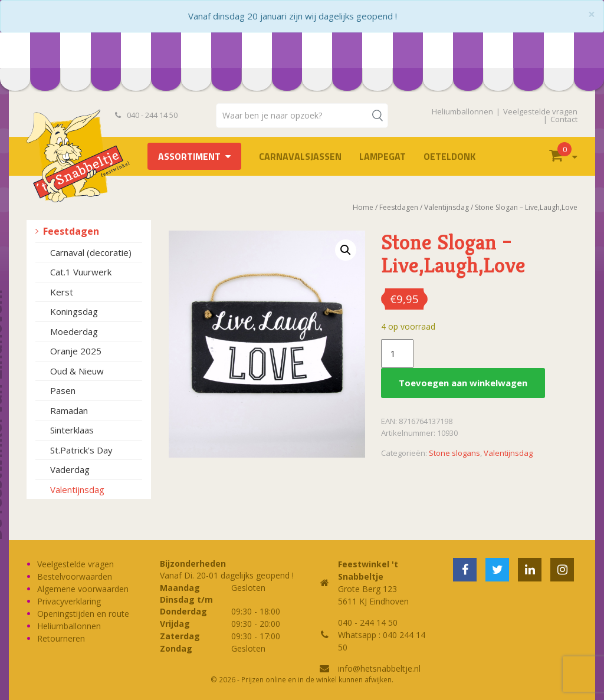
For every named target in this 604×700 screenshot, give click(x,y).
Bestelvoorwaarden (75, 576)
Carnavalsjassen (300, 156)
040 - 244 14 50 (146, 115)
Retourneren (61, 638)
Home (363, 207)
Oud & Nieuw (77, 371)
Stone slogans (454, 453)
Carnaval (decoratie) (91, 252)
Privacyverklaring (69, 601)
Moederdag (74, 331)
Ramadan (69, 410)
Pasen (63, 390)
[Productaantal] (397, 354)
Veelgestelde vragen (540, 111)
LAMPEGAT (383, 156)
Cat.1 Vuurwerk (81, 272)
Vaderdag (70, 469)
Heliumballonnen (462, 111)
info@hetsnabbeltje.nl (379, 668)
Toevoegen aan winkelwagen (463, 383)
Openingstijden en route (83, 614)
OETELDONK (449, 156)
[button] (346, 250)
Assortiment (189, 156)
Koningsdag (74, 311)
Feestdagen (71, 231)
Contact (564, 119)
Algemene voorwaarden (83, 589)
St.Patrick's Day (81, 450)
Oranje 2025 (76, 351)
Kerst (62, 292)
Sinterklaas (72, 430)
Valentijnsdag (77, 489)
